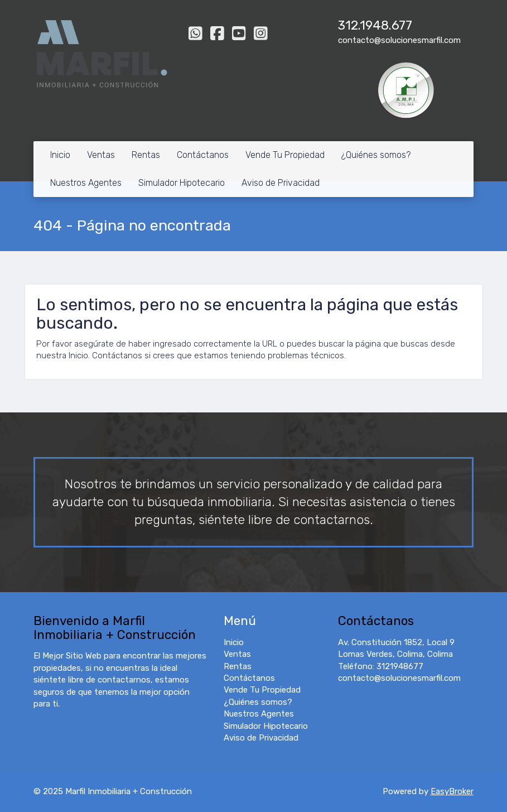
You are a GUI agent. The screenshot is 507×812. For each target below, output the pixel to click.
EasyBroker (452, 791)
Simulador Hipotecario (182, 183)
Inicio (60, 155)
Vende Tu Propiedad (285, 155)
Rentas (146, 155)
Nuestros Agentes (86, 183)
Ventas (101, 155)
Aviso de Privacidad (281, 183)
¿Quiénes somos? (376, 155)
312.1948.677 (375, 25)
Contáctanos (203, 155)
